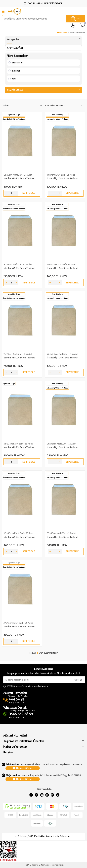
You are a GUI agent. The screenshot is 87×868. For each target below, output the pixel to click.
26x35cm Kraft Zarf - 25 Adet (62, 444)
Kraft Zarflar (15, 48)
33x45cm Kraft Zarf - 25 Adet (62, 533)
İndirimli (14, 71)
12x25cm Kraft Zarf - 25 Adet (18, 175)
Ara (76, 19)
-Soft (26, 865)
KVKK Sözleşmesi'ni (16, 686)
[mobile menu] (3, 11)
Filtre (23, 106)
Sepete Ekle (29, 193)
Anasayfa (62, 33)
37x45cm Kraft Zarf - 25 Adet (18, 623)
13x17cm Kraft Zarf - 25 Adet (61, 175)
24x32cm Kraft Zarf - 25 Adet (18, 444)
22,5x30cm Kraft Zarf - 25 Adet (63, 354)
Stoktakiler (15, 63)
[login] (73, 25)
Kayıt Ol (78, 680)
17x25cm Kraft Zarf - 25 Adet (61, 264)
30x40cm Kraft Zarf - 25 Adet (19, 533)
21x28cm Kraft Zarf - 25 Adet (18, 354)
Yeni (12, 79)
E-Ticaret (34, 865)
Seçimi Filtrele (43, 90)
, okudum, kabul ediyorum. (26, 686)
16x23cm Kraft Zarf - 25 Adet (18, 264)
